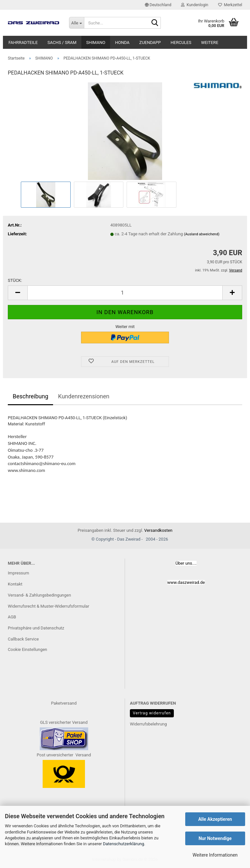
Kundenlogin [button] (194, 5)
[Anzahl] (125, 293)
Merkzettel (230, 5)
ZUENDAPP (150, 42)
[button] (158, 5)
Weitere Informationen (215, 855)
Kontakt (15, 584)
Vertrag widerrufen (152, 713)
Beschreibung (30, 396)
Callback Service (23, 639)
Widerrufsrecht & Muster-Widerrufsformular (49, 606)
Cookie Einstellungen (28, 649)
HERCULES (181, 42)
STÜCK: (15, 280)
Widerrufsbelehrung (148, 724)
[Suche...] (76, 23)
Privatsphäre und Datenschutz (36, 628)
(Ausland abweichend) (202, 234)
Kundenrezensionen (84, 396)
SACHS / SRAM (62, 42)
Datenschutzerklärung (124, 844)
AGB (12, 617)
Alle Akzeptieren (215, 819)
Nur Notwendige (215, 838)
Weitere (210, 42)
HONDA (122, 42)
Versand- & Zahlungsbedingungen (39, 595)
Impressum (18, 573)
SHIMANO (96, 42)
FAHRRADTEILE (23, 42)
